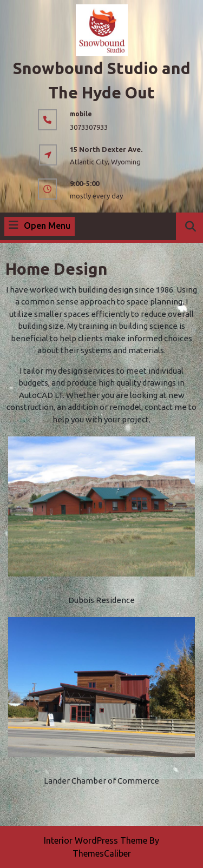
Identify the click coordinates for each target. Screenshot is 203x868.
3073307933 (89, 127)
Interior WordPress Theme (96, 840)
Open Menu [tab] (40, 226)
